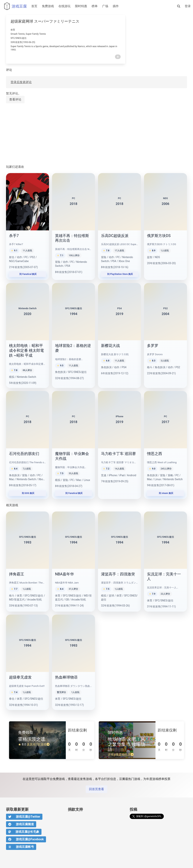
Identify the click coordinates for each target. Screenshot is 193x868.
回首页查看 (96, 789)
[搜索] (179, 6)
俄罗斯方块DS (159, 236)
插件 (116, 6)
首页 (34, 6)
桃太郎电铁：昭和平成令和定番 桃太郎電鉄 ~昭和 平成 (26, 350)
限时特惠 (81, 6)
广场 (105, 6)
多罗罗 (153, 346)
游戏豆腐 (15, 6)
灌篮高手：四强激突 (118, 574)
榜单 (95, 6)
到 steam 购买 (165, 493)
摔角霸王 (17, 574)
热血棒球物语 (66, 677)
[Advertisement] (96, 134)
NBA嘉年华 (64, 574)
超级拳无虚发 (20, 677)
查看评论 (15, 99)
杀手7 (14, 236)
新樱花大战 (110, 346)
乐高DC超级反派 (115, 236)
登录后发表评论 (21, 82)
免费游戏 (48, 6)
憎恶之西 (155, 454)
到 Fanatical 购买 (28, 274)
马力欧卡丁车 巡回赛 (118, 454)
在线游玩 (64, 6)
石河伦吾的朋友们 (24, 454)
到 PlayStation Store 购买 (119, 274)
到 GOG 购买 (28, 493)
